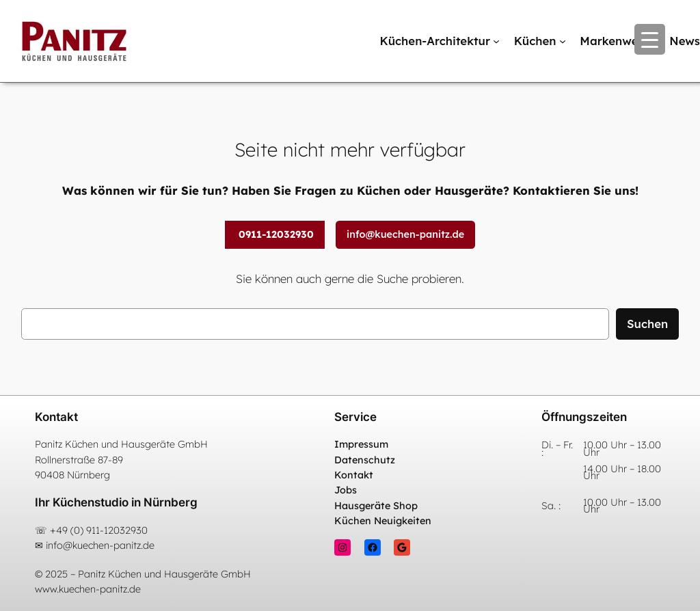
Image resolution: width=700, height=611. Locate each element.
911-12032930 (117, 530)
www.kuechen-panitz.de (88, 589)
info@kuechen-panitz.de (405, 234)
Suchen (647, 324)
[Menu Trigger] (650, 39)
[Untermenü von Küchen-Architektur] (496, 41)
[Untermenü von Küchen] (563, 41)
